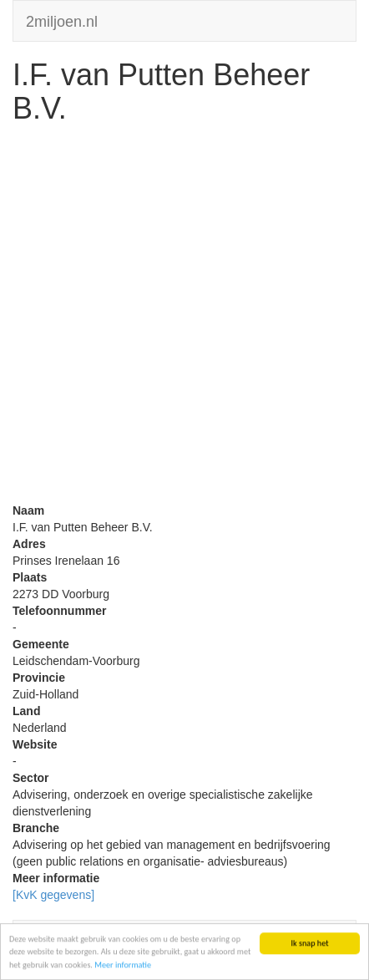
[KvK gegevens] (53, 895)
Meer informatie (123, 965)
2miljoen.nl (62, 20)
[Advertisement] (184, 317)
